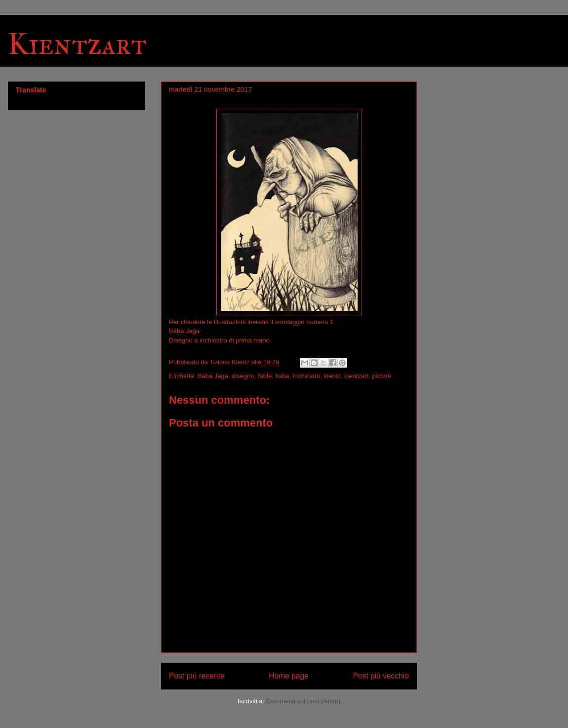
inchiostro (307, 376)
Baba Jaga (213, 376)
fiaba (282, 376)
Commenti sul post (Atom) (303, 701)
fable (265, 376)
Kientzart (77, 44)
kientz (332, 376)
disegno (243, 376)
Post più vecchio (381, 676)
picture (382, 376)
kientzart (356, 376)
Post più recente (197, 676)
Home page (289, 676)
